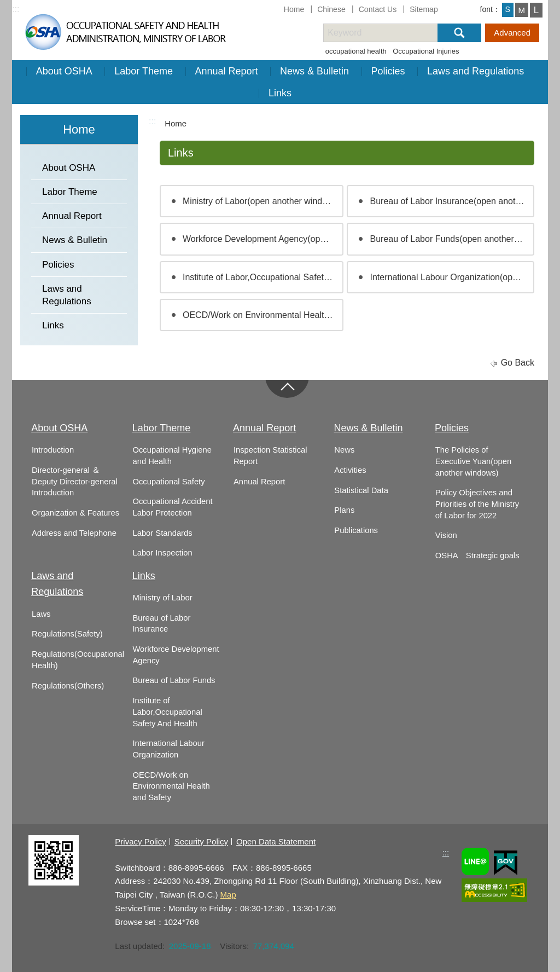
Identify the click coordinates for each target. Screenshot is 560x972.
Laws (41, 614)
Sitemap (424, 9)
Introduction (53, 450)
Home (294, 9)
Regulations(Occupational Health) (78, 660)
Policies (388, 71)
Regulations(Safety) (67, 634)
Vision (446, 535)
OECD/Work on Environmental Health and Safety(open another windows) (263, 315)
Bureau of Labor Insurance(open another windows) (452, 201)
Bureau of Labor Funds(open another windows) (452, 239)
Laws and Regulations (476, 71)
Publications (356, 530)
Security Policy (201, 841)
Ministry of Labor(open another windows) (262, 201)
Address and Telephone (74, 533)
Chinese (331, 9)
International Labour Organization (168, 749)
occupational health (356, 51)
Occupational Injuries (426, 51)
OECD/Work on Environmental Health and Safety (171, 786)
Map (228, 895)
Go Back (518, 363)
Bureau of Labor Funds (174, 680)
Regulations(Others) (68, 686)
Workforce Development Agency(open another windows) (263, 239)
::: (16, 9)
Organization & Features (75, 513)
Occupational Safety (168, 482)
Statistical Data (361, 490)
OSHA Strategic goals (477, 556)
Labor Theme (144, 71)
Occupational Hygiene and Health (172, 456)
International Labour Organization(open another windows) (452, 277)
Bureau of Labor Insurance (161, 624)
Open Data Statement (276, 841)
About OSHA (64, 71)
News (344, 450)
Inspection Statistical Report (270, 456)
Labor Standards (162, 533)
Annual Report (227, 71)
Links (280, 93)
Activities (350, 470)
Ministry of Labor (162, 598)
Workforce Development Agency (176, 655)
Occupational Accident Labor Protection (172, 507)
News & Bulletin (314, 71)
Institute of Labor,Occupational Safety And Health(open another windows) (263, 277)
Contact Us (378, 9)
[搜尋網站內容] (390, 33)
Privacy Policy (140, 841)
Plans (344, 510)
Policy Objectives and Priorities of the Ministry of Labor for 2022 (477, 504)
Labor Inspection (162, 553)
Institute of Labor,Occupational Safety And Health (167, 712)
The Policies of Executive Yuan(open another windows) (473, 461)
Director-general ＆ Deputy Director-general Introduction (75, 481)
